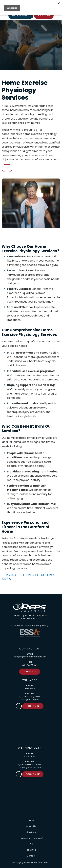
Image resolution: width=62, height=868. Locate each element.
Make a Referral (21, 16)
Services (31, 832)
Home (31, 820)
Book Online (33, 706)
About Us (31, 826)
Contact (31, 856)
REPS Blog (31, 850)
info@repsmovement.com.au (30, 657)
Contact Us (30, 671)
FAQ (31, 844)
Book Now (44, 16)
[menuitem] (31, 820)
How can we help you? (31, 838)
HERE (19, 625)
